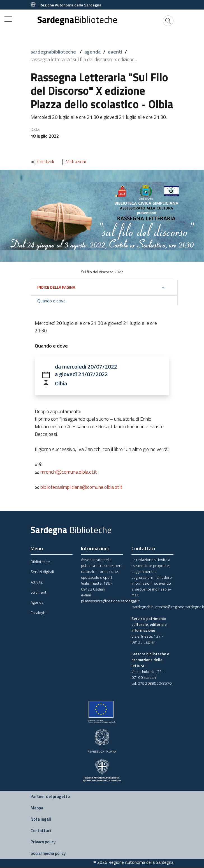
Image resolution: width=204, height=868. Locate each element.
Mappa (37, 808)
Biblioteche (40, 562)
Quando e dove (51, 301)
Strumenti (39, 593)
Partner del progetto (50, 797)
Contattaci (41, 831)
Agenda (37, 603)
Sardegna (77, 20)
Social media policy (48, 854)
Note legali (41, 820)
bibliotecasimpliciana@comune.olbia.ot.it (78, 487)
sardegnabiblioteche (54, 52)
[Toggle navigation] (8, 19)
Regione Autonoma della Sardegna (70, 5)
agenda (92, 52)
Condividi (42, 161)
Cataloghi (38, 613)
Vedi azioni (73, 161)
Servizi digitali (42, 572)
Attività (37, 582)
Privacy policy (43, 842)
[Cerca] (168, 21)
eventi (115, 52)
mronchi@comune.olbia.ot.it (66, 472)
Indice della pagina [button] (56, 287)
